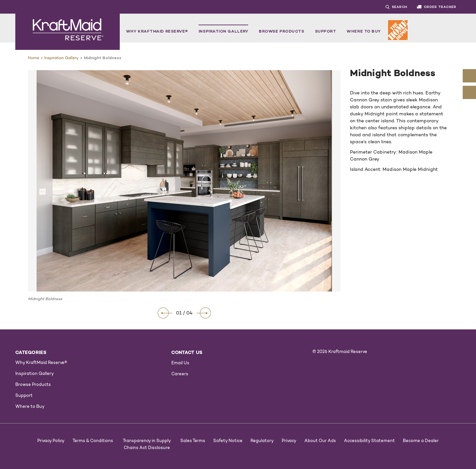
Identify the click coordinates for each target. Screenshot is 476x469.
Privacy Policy (51, 440)
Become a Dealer (421, 440)
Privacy (289, 440)
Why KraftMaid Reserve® (157, 31)
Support (326, 31)
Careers (180, 374)
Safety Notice (228, 440)
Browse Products (281, 31)
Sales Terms (193, 440)
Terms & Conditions (93, 440)
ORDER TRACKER (437, 7)
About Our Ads (320, 440)
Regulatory (262, 440)
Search (400, 7)
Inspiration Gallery (223, 31)
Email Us (180, 363)
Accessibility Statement (369, 440)
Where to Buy (364, 31)
